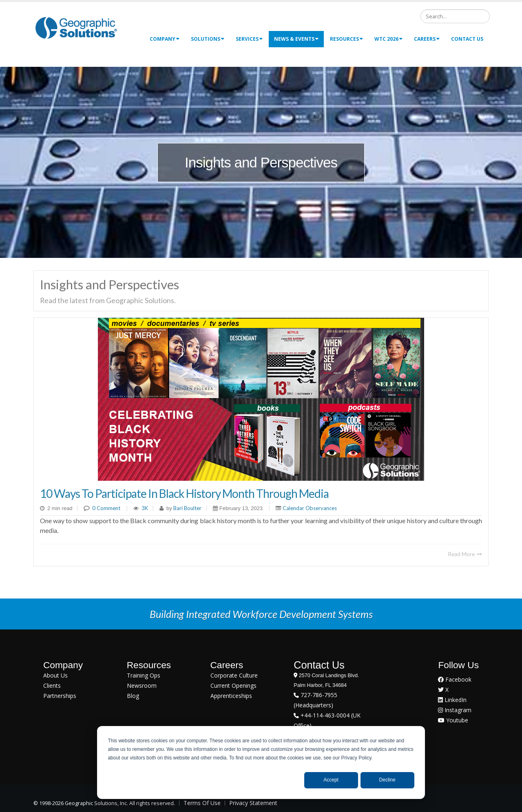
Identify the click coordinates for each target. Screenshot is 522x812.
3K (145, 508)
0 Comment (106, 508)
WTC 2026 (388, 39)
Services (249, 39)
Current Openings (233, 685)
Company (165, 39)
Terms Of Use (202, 803)
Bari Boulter (187, 508)
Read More (465, 554)
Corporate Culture (234, 675)
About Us (55, 675)
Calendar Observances (310, 508)
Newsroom (142, 685)
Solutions (208, 39)
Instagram (455, 710)
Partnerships (60, 696)
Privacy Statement (253, 803)
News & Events (296, 39)
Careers (427, 39)
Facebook (455, 679)
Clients (52, 685)
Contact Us (467, 39)
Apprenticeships (231, 696)
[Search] (455, 16)
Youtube (453, 720)
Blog (133, 696)
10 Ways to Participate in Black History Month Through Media (184, 493)
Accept (331, 780)
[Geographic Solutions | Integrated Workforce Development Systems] (76, 28)
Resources (346, 39)
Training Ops (144, 675)
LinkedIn (452, 700)
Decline (387, 780)
